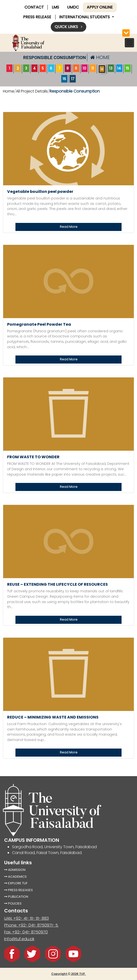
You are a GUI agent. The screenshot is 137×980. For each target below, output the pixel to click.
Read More (69, 227)
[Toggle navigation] (129, 43)
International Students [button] (85, 17)
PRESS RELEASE (37, 17)
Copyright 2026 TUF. (68, 974)
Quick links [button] (68, 27)
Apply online (100, 7)
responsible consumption (55, 57)
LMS (55, 7)
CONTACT (34, 7)
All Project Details (32, 91)
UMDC (73, 7)
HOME (100, 57)
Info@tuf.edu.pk (19, 939)
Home (9, 91)
